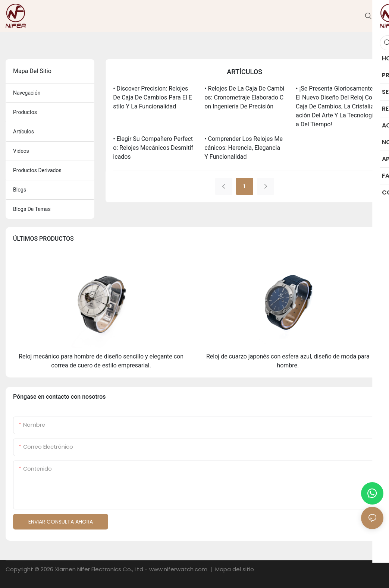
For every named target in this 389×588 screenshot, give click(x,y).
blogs (20, 190)
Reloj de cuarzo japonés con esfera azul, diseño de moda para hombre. (288, 361)
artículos (23, 132)
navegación (27, 93)
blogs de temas (32, 209)
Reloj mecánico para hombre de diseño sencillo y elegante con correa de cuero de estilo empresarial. (101, 361)
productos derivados (37, 170)
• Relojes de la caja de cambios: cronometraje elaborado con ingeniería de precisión (244, 97)
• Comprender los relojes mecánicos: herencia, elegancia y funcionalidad (244, 148)
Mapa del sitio (234, 569)
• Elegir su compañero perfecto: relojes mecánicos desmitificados (153, 148)
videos (21, 151)
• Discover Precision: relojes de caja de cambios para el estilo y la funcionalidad (152, 97)
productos (25, 112)
